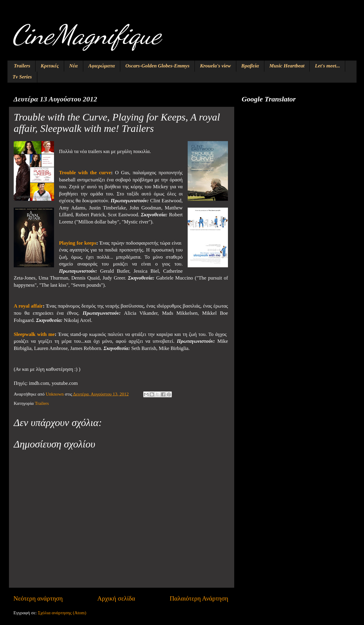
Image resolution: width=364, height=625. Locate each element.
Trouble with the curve (85, 173)
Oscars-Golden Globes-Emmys (157, 66)
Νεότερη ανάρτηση (38, 598)
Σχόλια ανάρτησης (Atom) (62, 613)
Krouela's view (215, 66)
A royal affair (28, 306)
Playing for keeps (78, 243)
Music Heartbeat (287, 66)
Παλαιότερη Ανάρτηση (199, 598)
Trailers (22, 66)
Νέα (74, 66)
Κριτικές (50, 66)
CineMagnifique (86, 35)
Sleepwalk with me (34, 334)
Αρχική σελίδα (116, 598)
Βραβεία (250, 66)
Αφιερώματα (102, 66)
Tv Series (22, 77)
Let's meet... (327, 66)
